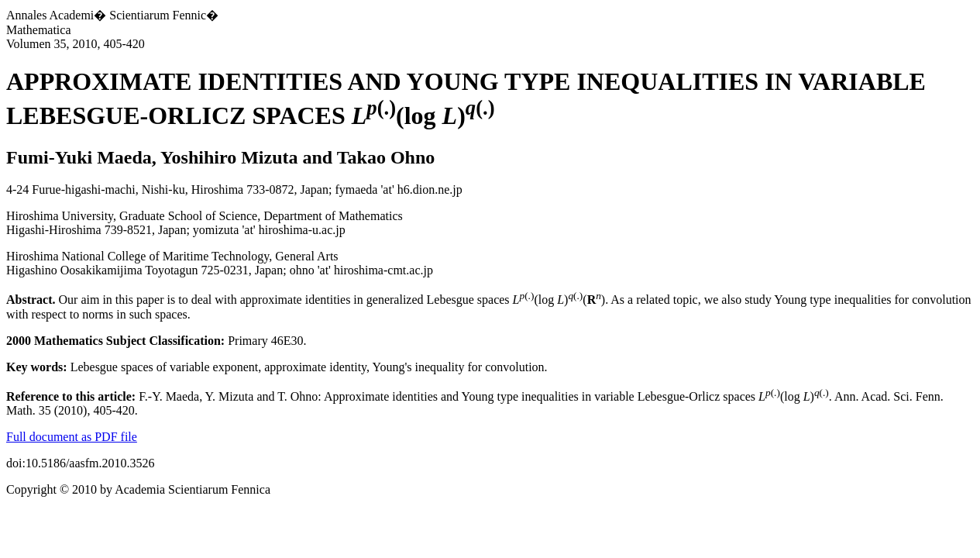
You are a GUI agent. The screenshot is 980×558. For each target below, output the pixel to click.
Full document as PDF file (72, 437)
